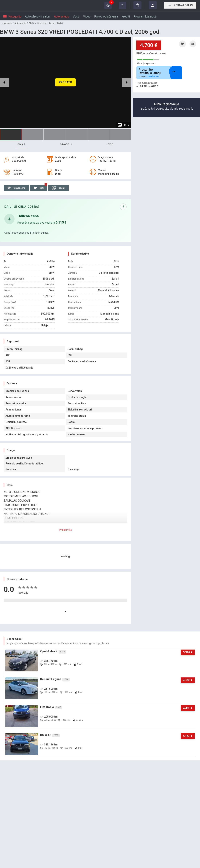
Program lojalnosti (145, 17)
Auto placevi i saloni (38, 17)
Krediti (126, 17)
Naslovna (7, 23)
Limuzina (42, 23)
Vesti (76, 17)
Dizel (52, 23)
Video (87, 17)
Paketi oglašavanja (106, 17)
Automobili (20, 23)
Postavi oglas (180, 5)
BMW (32, 23)
